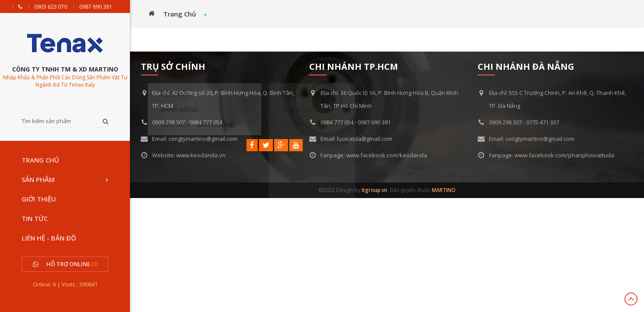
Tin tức (35, 218)
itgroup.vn (374, 190)
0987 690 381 (96, 7)
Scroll (631, 299)
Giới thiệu (39, 199)
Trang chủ (40, 160)
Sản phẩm (38, 179)
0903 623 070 (51, 7)
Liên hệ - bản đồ (49, 238)
